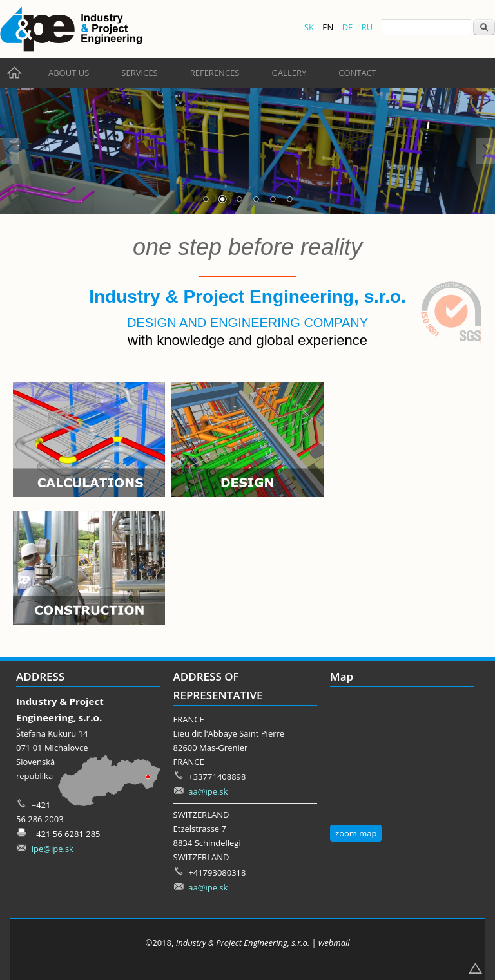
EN (328, 27)
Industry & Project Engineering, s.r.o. (243, 943)
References (215, 73)
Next (485, 151)
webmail (334, 943)
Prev (10, 151)
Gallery (289, 73)
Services (139, 73)
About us (69, 73)
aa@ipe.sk (208, 791)
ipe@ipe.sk (53, 849)
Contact (357, 73)
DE (348, 27)
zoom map (356, 833)
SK (309, 27)
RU (367, 27)
